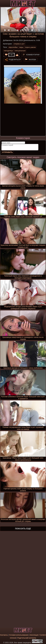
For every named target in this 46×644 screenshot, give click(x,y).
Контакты (4, 635)
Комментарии (33, 55)
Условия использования (19, 635)
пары (21, 47)
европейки (13, 47)
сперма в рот (19, 44)
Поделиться (15, 59)
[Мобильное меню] (2, 3)
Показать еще (23, 529)
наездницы (8, 51)
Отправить (7, 152)
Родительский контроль (27, 638)
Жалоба (32, 59)
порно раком (30, 47)
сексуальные (20, 51)
